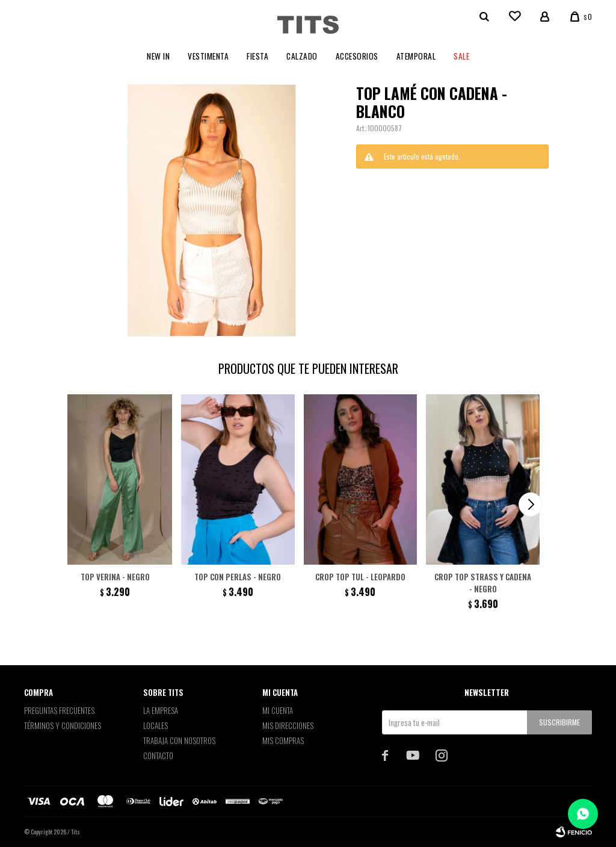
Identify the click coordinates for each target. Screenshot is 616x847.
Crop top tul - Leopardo (360, 577)
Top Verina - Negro (115, 577)
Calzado (302, 56)
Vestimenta (208, 56)
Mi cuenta (278, 710)
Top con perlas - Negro (238, 577)
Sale (461, 56)
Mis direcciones (288, 725)
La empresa (161, 710)
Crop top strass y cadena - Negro (483, 583)
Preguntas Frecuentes (59, 710)
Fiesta (257, 56)
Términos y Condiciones (63, 725)
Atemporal (416, 56)
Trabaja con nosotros (179, 740)
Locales (156, 725)
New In (158, 56)
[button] (531, 504)
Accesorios (357, 56)
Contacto (158, 755)
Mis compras (283, 740)
